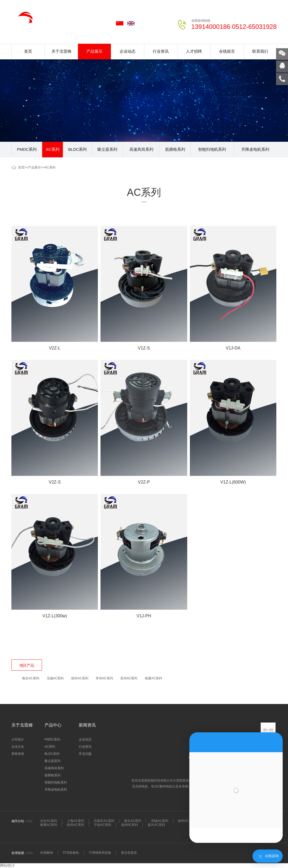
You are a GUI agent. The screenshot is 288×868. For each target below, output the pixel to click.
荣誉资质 (18, 754)
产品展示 (94, 51)
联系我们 (260, 51)
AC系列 (53, 149)
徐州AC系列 (80, 678)
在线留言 (227, 51)
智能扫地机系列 (212, 149)
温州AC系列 (130, 825)
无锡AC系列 (55, 678)
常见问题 (85, 754)
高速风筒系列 (141, 149)
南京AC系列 (31, 678)
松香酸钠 (47, 853)
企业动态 (128, 51)
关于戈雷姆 (61, 51)
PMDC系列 (27, 149)
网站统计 (7, 865)
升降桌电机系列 (255, 149)
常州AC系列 (104, 678)
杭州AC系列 (75, 825)
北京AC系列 (49, 821)
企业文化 (18, 747)
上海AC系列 (75, 821)
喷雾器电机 (188, 781)
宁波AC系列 (102, 825)
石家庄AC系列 (104, 821)
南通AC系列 (153, 678)
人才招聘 (194, 51)
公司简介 (18, 739)
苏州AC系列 (129, 678)
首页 (28, 51)
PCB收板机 (71, 853)
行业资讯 (161, 51)
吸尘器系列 (107, 149)
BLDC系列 (77, 149)
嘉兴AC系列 (156, 825)
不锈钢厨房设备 (100, 853)
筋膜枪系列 (175, 149)
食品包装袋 (129, 853)
